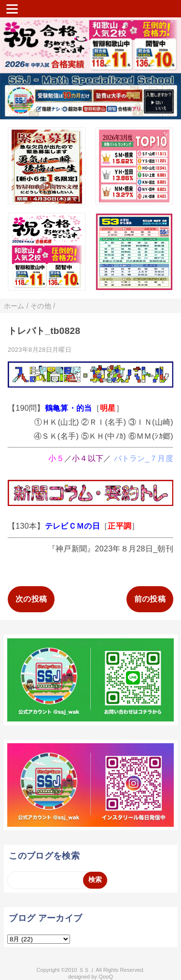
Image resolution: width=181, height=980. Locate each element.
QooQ (106, 977)
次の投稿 (31, 599)
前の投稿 (150, 599)
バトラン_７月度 (144, 458)
